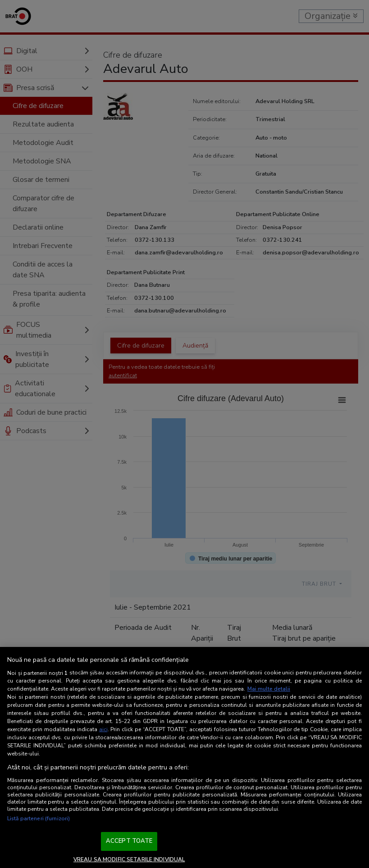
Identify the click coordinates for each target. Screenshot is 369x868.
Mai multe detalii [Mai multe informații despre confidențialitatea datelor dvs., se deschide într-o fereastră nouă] (269, 689)
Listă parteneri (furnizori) (39, 818)
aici (103, 729)
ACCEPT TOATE (129, 841)
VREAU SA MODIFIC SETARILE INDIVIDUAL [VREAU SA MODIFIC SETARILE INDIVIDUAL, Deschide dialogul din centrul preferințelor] (129, 859)
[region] (184, 757)
